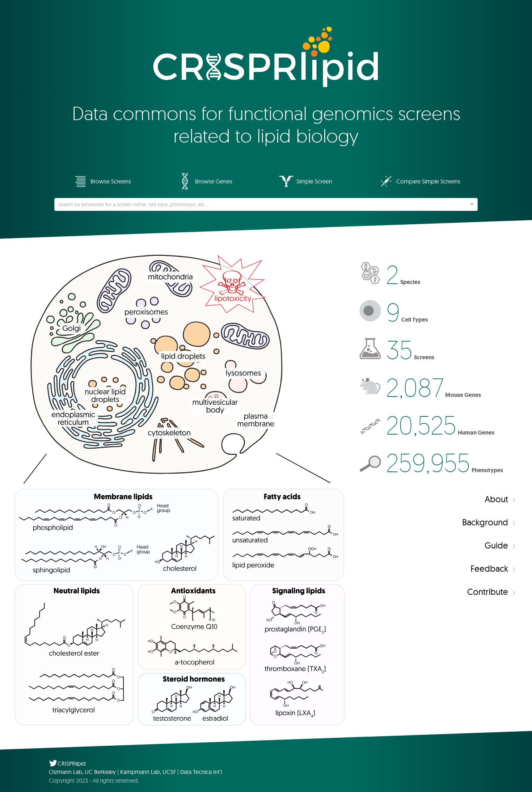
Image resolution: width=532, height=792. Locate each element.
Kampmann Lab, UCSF (148, 772)
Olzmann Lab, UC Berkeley (82, 772)
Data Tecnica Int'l (201, 772)
